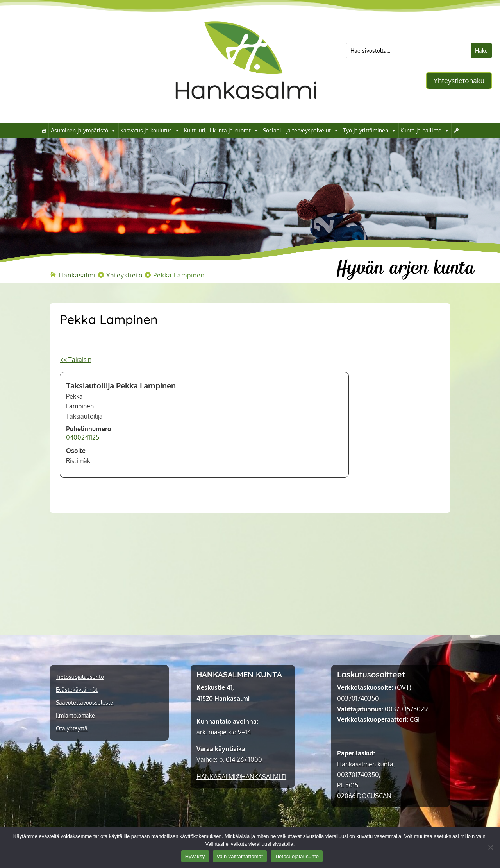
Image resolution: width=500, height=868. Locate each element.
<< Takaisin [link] (76, 360)
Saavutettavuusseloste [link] (85, 703)
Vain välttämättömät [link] (240, 856)
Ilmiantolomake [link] (75, 716)
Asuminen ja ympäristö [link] (83, 131)
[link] (246, 111)
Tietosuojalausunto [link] (80, 677)
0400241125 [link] (83, 437)
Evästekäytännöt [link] (77, 690)
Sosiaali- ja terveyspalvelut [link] (301, 131)
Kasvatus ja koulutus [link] (150, 131)
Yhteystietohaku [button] (459, 81)
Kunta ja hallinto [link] (425, 131)
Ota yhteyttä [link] (72, 728)
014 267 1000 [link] (244, 759)
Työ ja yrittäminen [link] (370, 131)
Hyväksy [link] (195, 856)
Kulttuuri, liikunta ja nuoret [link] (221, 131)
